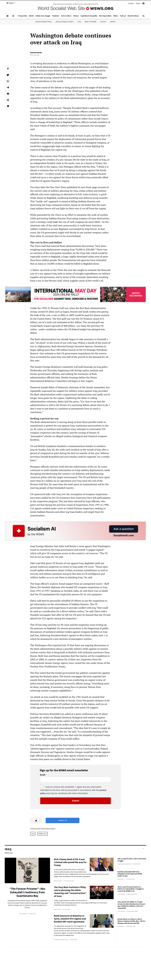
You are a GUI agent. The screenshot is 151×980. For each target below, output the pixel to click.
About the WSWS (91, 22)
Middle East (42, 834)
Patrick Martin (36, 52)
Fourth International (44, 22)
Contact (131, 3)
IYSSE (79, 22)
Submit (76, 801)
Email (43, 775)
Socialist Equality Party (65, 22)
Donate (113, 22)
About (138, 3)
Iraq (33, 834)
